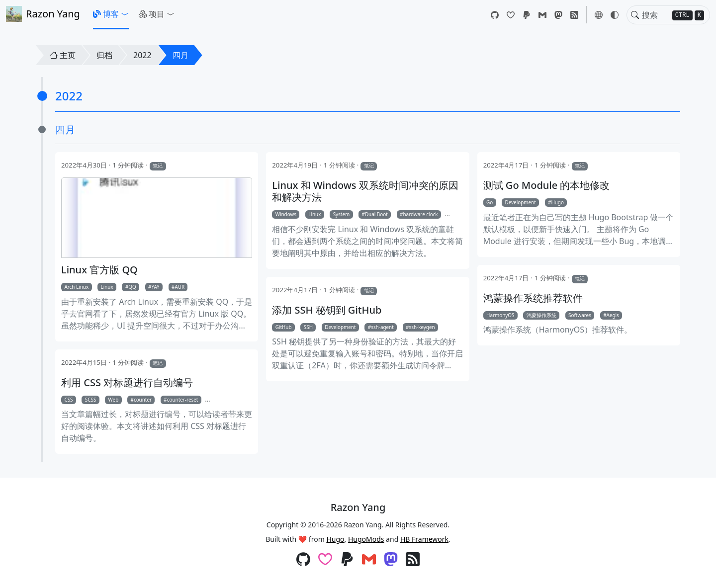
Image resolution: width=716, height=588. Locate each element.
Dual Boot (376, 214)
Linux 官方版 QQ (99, 270)
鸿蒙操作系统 (541, 315)
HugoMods (366, 539)
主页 (63, 55)
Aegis (613, 315)
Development (521, 202)
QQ (132, 287)
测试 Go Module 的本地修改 (547, 185)
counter (143, 400)
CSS (68, 400)
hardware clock (420, 214)
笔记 (158, 166)
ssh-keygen (422, 327)
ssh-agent (382, 327)
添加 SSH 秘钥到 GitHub (327, 310)
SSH (308, 327)
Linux (107, 287)
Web (114, 400)
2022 (142, 55)
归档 (104, 55)
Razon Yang (43, 14)
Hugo (557, 202)
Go (490, 202)
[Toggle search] (635, 15)
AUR (179, 287)
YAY (155, 287)
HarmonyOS (500, 315)
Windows (286, 214)
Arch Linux (76, 287)
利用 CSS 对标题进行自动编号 (127, 383)
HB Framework (424, 539)
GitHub (284, 327)
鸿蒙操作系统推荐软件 (533, 298)
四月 (180, 55)
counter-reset (183, 400)
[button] (111, 14)
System (342, 214)
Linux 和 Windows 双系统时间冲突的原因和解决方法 (365, 191)
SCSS (91, 400)
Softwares (580, 315)
